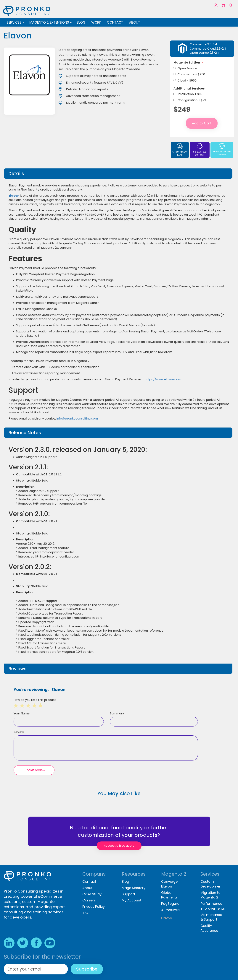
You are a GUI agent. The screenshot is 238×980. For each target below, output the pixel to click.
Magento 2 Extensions (50, 22)
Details (16, 174)
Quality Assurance (209, 928)
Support (128, 894)
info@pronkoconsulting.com (77, 419)
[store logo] (27, 11)
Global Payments (169, 895)
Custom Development (212, 884)
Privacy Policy (94, 907)
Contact (115, 22)
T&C (86, 913)
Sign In (216, 5)
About (135, 22)
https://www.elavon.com (163, 379)
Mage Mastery (134, 888)
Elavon (14, 196)
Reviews (17, 669)
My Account (132, 900)
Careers (89, 900)
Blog (81, 22)
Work (96, 22)
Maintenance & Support (211, 917)
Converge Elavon (169, 884)
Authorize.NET (172, 910)
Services (15, 22)
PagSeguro (170, 904)
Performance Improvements (213, 906)
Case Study (92, 894)
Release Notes (25, 433)
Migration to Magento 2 (210, 895)
